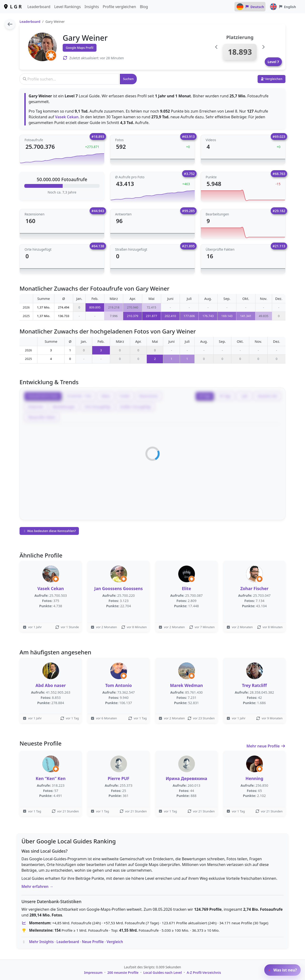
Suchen (128, 79)
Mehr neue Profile (266, 746)
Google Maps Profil (80, 48)
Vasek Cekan (67, 117)
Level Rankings (67, 7)
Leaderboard (39, 7)
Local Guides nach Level (163, 973)
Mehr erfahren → (37, 886)
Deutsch (250, 7)
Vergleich (115, 942)
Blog (144, 7)
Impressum (93, 973)
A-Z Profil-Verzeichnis (204, 973)
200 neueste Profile (123, 973)
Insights (92, 7)
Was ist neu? (283, 970)
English (283, 7)
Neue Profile (93, 942)
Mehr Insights (41, 942)
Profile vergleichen (119, 7)
